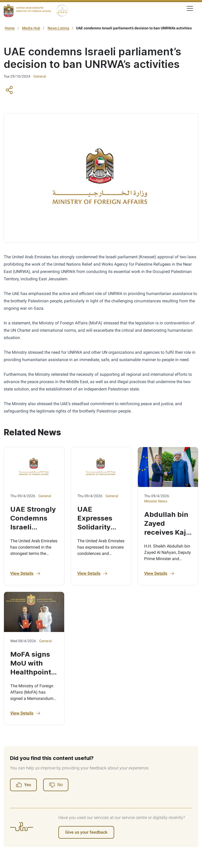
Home (10, 28)
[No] (56, 785)
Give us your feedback (86, 832)
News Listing (58, 28)
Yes (23, 785)
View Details (26, 574)
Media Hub (31, 28)
